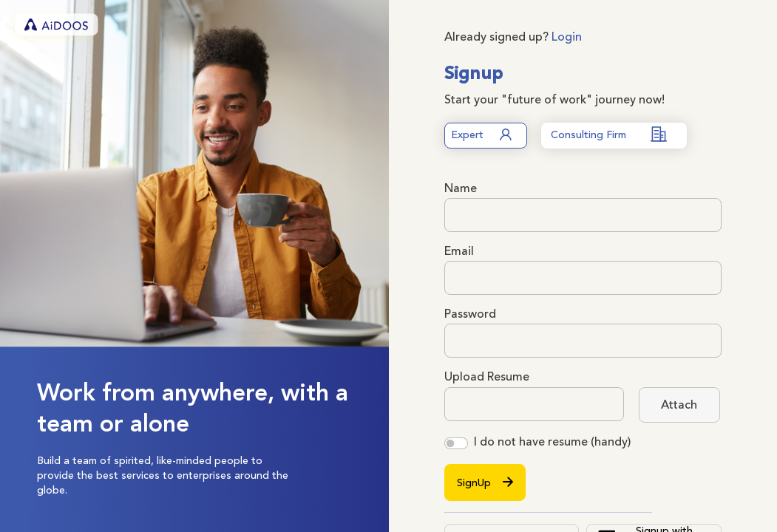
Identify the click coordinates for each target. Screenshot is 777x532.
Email (459, 251)
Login (567, 37)
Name (461, 188)
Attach (679, 405)
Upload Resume (487, 377)
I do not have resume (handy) (552, 442)
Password (470, 314)
